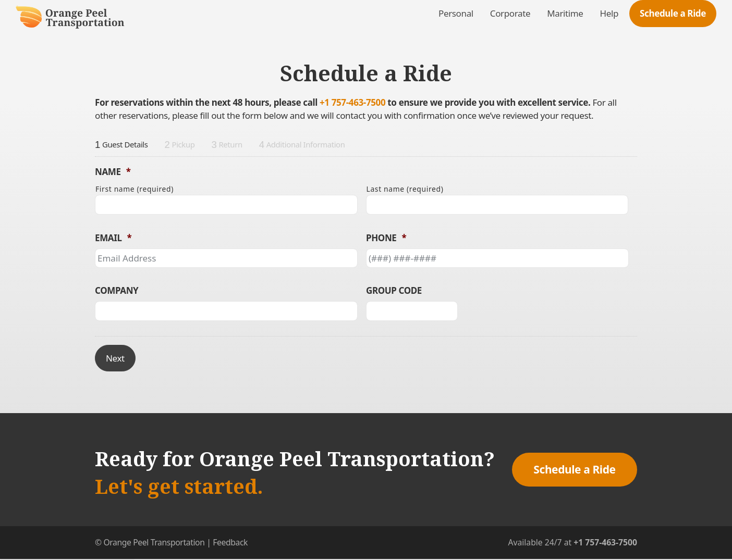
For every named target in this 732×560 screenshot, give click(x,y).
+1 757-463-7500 (352, 102)
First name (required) (135, 189)
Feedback (230, 542)
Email (113, 238)
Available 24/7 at (572, 542)
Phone (386, 238)
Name (113, 172)
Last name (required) (405, 189)
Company (117, 291)
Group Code (394, 291)
